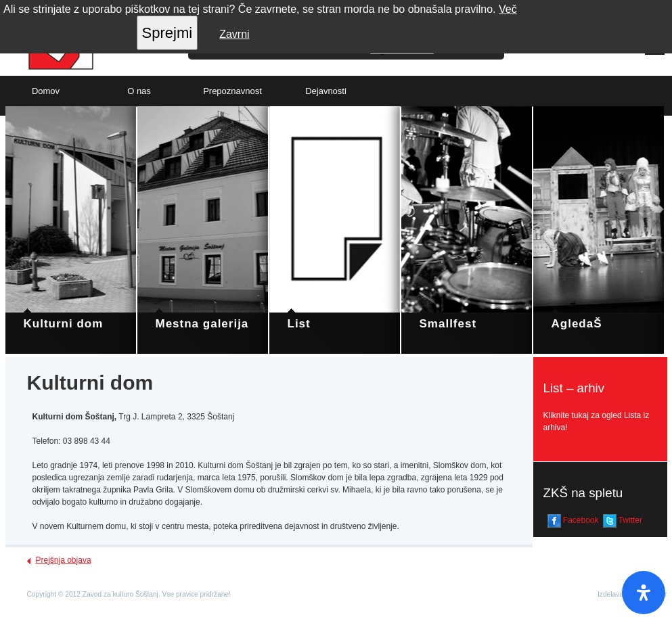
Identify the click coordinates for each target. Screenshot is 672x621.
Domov (46, 91)
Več (508, 9)
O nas (139, 91)
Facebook (573, 521)
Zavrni (234, 34)
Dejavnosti (326, 91)
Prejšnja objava (64, 560)
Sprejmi (167, 33)
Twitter (623, 521)
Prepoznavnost (232, 91)
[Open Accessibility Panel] (644, 593)
